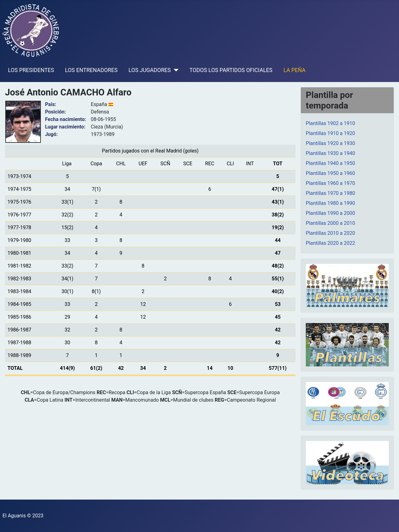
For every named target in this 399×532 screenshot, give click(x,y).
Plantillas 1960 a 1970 (330, 183)
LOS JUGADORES (149, 70)
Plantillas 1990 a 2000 (330, 213)
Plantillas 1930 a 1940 (330, 153)
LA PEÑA (294, 70)
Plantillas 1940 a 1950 (330, 163)
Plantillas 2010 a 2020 (330, 233)
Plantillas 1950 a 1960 (330, 173)
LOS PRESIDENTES (31, 70)
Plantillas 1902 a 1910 (330, 123)
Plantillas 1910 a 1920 (330, 133)
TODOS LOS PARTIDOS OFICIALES (231, 70)
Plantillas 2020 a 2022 (330, 243)
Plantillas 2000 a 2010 (330, 223)
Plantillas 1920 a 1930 (330, 143)
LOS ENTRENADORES (91, 70)
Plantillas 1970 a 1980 (330, 193)
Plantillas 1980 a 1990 (330, 203)
